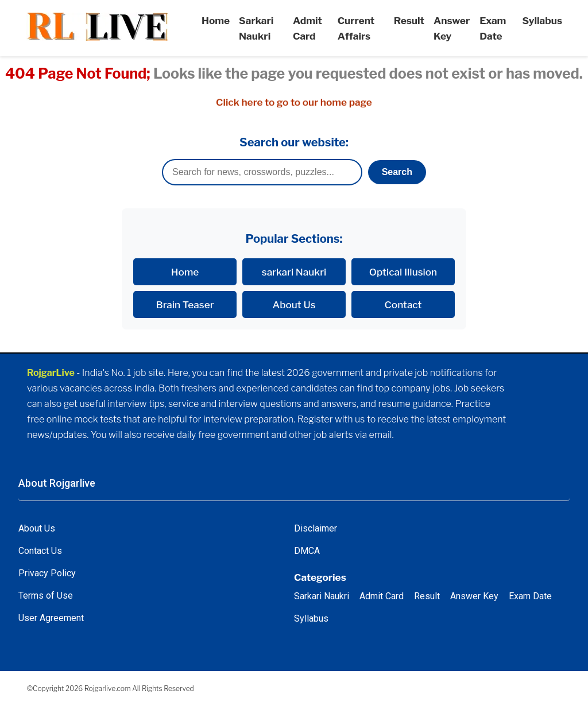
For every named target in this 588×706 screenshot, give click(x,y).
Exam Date (530, 596)
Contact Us (40, 551)
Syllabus (542, 20)
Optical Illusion (403, 272)
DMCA (307, 551)
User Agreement (51, 618)
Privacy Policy (47, 573)
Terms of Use (46, 596)
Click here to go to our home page (294, 102)
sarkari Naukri (294, 272)
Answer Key (474, 596)
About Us (294, 304)
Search (397, 172)
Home (216, 20)
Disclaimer (316, 528)
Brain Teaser (185, 304)
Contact (403, 304)
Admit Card (382, 596)
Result (409, 20)
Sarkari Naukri (322, 596)
